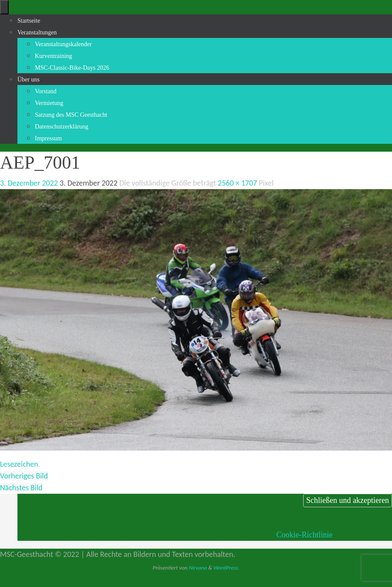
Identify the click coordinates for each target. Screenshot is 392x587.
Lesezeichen (19, 464)
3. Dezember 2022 (29, 183)
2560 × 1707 (237, 183)
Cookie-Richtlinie (304, 535)
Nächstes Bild (21, 488)
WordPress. (226, 568)
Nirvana (198, 568)
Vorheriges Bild (24, 476)
